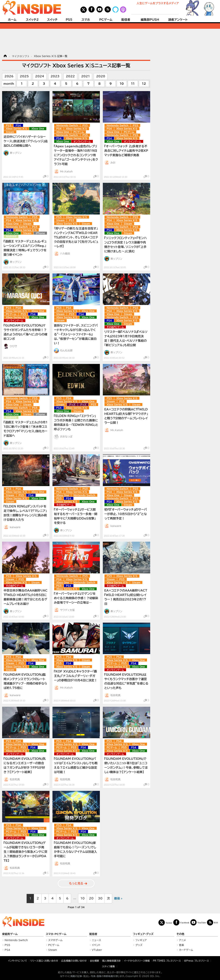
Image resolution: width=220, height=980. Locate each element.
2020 (101, 76)
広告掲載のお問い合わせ (74, 961)
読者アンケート (178, 20)
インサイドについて (18, 961)
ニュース (96, 940)
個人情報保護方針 (111, 961)
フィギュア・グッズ (143, 934)
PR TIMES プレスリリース (167, 961)
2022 (70, 76)
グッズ (72, 405)
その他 (180, 934)
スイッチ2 (32, 20)
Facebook (185, 922)
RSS (216, 922)
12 (144, 84)
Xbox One (38, 129)
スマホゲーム (55, 940)
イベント (96, 945)
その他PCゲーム (115, 327)
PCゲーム (106, 20)
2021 (86, 76)
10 (122, 84)
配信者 (126, 20)
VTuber (97, 950)
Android (11, 236)
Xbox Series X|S (16, 129)
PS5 (69, 20)
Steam (10, 132)
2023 (55, 76)
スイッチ (52, 20)
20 (91, 898)
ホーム (12, 20)
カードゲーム (186, 950)
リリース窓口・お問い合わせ (44, 961)
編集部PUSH (150, 20)
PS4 (18, 125)
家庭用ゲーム (10, 934)
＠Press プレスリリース (196, 961)
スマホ (86, 20)
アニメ (182, 940)
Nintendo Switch (67, 125)
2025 (24, 76)
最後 (117, 898)
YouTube (202, 922)
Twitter (169, 923)
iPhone (40, 233)
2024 (40, 76)
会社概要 (95, 961)
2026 (9, 76)
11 (133, 84)
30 (100, 898)
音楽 (181, 945)
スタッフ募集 (108, 966)
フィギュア (141, 940)
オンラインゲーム (82, 141)
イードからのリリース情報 (137, 961)
